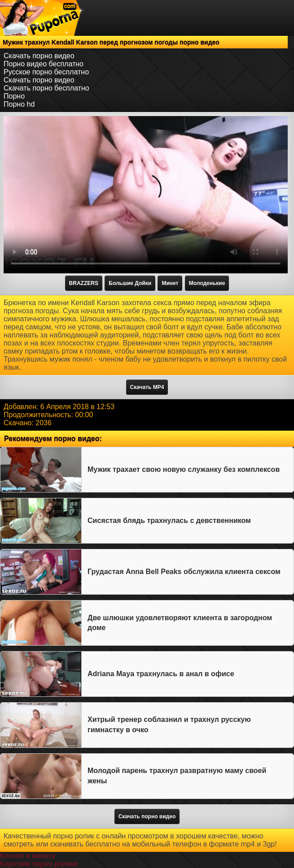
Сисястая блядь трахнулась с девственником (169, 520)
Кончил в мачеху (28, 856)
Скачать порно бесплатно (46, 88)
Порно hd (19, 104)
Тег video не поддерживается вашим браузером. (146, 195)
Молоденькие (207, 283)
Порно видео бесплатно (44, 64)
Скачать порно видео (39, 56)
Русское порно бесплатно (46, 72)
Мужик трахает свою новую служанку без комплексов (184, 469)
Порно (14, 96)
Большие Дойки (130, 283)
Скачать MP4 (147, 387)
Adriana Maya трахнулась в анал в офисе (161, 674)
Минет (170, 283)
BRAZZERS (84, 283)
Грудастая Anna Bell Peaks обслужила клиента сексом (184, 572)
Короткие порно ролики (39, 864)
